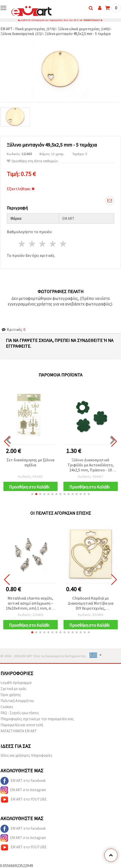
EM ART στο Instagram (23, 790)
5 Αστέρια (63, 244)
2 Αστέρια (32, 244)
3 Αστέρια (43, 244)
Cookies (7, 707)
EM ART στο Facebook (23, 781)
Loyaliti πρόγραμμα (16, 683)
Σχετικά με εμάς (13, 689)
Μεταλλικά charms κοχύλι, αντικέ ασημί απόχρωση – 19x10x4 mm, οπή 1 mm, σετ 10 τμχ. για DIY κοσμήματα (30, 603)
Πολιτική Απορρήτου (17, 701)
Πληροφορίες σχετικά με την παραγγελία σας (37, 719)
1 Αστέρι (22, 244)
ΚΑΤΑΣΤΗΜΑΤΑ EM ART (19, 731)
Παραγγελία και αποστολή (22, 725)
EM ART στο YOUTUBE (24, 800)
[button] (32, 494)
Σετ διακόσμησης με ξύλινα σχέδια (31, 462)
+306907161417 (91, 20)
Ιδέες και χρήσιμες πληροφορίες (26, 755)
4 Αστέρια (53, 244)
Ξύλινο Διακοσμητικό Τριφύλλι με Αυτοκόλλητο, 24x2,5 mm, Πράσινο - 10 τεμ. (91, 465)
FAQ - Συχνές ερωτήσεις (20, 713)
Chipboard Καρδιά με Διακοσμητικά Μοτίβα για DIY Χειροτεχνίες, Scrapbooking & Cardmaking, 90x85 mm (91, 603)
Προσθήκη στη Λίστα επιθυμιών (32, 161)
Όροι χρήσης (11, 695)
